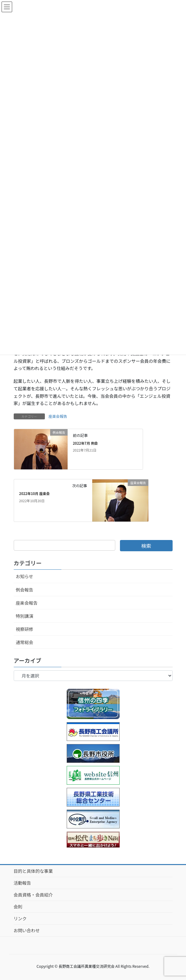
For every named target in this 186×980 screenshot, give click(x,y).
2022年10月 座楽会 (34, 493)
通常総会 (25, 642)
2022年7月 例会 (85, 443)
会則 (18, 907)
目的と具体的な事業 (33, 871)
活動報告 (22, 883)
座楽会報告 (58, 416)
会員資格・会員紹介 (33, 895)
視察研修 (25, 629)
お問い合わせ (27, 930)
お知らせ (25, 576)
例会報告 (25, 590)
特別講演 (25, 616)
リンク (20, 918)
